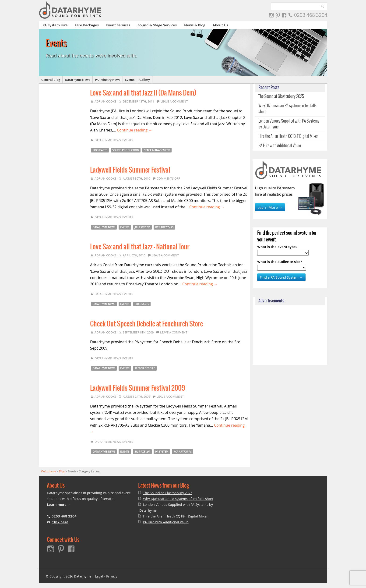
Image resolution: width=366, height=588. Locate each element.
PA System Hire (55, 25)
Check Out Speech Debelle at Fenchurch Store (146, 324)
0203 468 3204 (311, 15)
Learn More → (270, 207)
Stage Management (157, 150)
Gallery (145, 80)
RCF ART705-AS (164, 227)
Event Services (118, 25)
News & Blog (195, 25)
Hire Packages (87, 25)
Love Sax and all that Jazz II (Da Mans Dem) (143, 93)
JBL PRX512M (142, 227)
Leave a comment (174, 101)
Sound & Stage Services (157, 25)
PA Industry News (108, 80)
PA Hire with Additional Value (280, 146)
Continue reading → (135, 130)
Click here (60, 522)
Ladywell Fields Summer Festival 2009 (138, 388)
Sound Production (126, 150)
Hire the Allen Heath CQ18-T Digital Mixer (288, 136)
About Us (220, 25)
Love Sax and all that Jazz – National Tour (140, 247)
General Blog (51, 80)
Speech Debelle (145, 368)
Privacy (112, 576)
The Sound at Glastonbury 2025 (281, 96)
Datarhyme (83, 576)
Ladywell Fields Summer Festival (130, 170)
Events (130, 80)
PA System (162, 452)
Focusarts (100, 150)
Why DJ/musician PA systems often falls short (287, 109)
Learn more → (59, 505)
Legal (99, 576)
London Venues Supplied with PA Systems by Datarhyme (289, 124)
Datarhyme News (77, 80)
